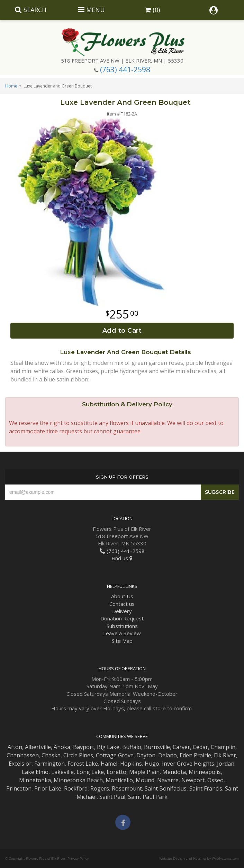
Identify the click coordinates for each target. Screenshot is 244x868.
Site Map (122, 641)
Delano (168, 755)
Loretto (116, 772)
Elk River (225, 755)
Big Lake (108, 747)
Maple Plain (144, 772)
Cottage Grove (115, 755)
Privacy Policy (78, 858)
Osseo (215, 780)
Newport (193, 780)
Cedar (200, 747)
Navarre (168, 780)
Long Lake (90, 772)
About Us (122, 596)
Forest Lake (83, 764)
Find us (122, 558)
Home (11, 86)
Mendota (174, 772)
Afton (15, 747)
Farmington (49, 764)
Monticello (119, 780)
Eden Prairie (195, 755)
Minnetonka (35, 780)
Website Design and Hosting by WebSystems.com (199, 858)
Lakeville (62, 772)
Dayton (146, 755)
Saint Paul (112, 797)
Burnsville (157, 747)
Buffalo (132, 747)
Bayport (84, 747)
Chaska (51, 755)
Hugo (152, 764)
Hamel (109, 764)
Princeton (19, 788)
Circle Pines (78, 755)
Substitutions (122, 626)
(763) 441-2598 (125, 70)
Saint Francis (206, 788)
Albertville (38, 747)
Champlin (223, 747)
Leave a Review (122, 633)
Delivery (122, 611)
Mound (145, 780)
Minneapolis (205, 772)
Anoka (62, 747)
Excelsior (20, 764)
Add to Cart (122, 331)
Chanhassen (23, 755)
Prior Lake (48, 788)
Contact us (122, 604)
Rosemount (127, 788)
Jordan (226, 764)
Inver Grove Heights (188, 764)
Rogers (100, 788)
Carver (181, 747)
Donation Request (122, 618)
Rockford (76, 788)
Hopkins (131, 764)
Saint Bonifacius (166, 788)
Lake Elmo (35, 772)
